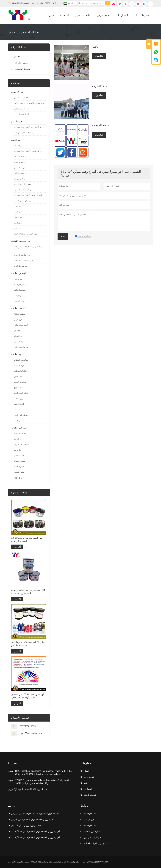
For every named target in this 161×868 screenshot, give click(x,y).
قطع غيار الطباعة (19, 428)
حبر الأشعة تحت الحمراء (23, 190)
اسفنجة (17, 410)
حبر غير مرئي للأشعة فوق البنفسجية (28, 151)
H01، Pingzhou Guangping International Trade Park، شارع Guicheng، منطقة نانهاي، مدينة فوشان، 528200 (43, 773)
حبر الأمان (16, 140)
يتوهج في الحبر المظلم (23, 201)
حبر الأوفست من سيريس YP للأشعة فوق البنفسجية (35, 814)
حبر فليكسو (17, 121)
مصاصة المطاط (20, 433)
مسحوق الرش (19, 320)
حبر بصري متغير (20, 162)
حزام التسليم (19, 466)
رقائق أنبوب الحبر (21, 393)
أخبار (78, 15)
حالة (88, 15)
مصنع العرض (104, 15)
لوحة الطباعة (19, 365)
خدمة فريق (89, 777)
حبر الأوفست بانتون (21, 109)
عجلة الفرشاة (19, 472)
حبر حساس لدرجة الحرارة (24, 184)
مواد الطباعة (17, 354)
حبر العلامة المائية (21, 157)
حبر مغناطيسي (20, 168)
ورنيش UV (18, 279)
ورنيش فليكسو (20, 296)
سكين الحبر (18, 421)
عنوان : (11, 771)
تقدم (63, 236)
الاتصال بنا (123, 15)
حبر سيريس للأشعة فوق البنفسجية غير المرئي (32, 819)
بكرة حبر (17, 450)
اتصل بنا (13, 763)
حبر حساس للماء (21, 173)
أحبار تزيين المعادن (21, 114)
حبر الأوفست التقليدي (22, 98)
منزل (51, 15)
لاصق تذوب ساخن (21, 325)
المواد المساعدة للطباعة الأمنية (26, 234)
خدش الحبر (18, 223)
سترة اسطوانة (19, 461)
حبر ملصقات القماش (21, 241)
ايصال (86, 771)
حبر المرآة (18, 212)
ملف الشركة (21, 63)
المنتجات (65, 15)
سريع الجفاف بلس (21, 347)
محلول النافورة (20, 342)
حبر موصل (18, 217)
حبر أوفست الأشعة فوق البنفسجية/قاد (29, 103)
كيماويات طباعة (18, 308)
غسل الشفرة (19, 455)
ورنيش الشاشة (20, 290)
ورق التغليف (18, 399)
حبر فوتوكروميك (20, 179)
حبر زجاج (17, 206)
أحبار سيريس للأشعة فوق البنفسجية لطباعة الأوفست (35, 831)
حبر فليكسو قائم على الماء (24, 133)
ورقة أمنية (18, 146)
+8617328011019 (48, 3)
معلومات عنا (143, 15)
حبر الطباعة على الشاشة (24, 261)
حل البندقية (18, 336)
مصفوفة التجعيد (20, 382)
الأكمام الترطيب (20, 371)
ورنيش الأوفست (20, 285)
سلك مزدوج (18, 388)
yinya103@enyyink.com (23, 3)
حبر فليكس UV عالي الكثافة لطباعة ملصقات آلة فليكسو (28, 644)
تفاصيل (99, 56)
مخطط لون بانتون (21, 415)
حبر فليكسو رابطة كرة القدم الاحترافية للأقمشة (29, 248)
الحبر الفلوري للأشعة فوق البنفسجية (28, 195)
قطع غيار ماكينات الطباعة (95, 843)
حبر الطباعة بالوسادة (22, 255)
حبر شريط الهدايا (20, 266)
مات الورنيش (19, 301)
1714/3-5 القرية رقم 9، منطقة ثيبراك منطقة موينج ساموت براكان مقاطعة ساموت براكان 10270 (42, 782)
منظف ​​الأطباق (19, 314)
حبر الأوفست (17, 92)
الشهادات (88, 789)
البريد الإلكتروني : (16, 789)
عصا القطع (18, 377)
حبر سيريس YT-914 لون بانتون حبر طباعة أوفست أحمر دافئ (28, 696)
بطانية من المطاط (21, 360)
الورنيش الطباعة (19, 273)
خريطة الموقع (90, 795)
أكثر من (17, 547)
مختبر (17, 56)
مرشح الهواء (19, 477)
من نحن (20, 32)
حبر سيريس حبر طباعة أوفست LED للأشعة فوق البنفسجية (28, 592)
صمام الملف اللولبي (22, 444)
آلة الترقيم (18, 439)
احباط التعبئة (19, 404)
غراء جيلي (18, 331)
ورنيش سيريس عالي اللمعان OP (26, 825)
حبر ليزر (17, 228)
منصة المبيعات (22, 69)
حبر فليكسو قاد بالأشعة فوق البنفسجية (29, 127)
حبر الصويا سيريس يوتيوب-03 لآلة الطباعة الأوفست (27, 540)
